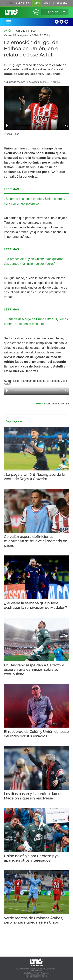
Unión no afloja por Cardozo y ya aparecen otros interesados (31, 858)
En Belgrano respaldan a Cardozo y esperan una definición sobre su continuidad (34, 670)
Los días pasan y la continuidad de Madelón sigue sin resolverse (33, 796)
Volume (65, 126)
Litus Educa (60, 3)
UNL (9, 3)
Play (7, 126)
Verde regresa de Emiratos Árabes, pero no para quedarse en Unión (33, 920)
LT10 (37, 3)
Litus (47, 3)
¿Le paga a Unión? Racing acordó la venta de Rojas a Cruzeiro (34, 477)
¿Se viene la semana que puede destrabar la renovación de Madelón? (35, 605)
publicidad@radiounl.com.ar (36, 975)
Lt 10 (11, 12)
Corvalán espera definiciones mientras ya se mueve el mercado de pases (36, 541)
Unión (8, 31)
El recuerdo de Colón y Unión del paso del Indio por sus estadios (36, 734)
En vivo (53, 12)
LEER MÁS (11, 189)
